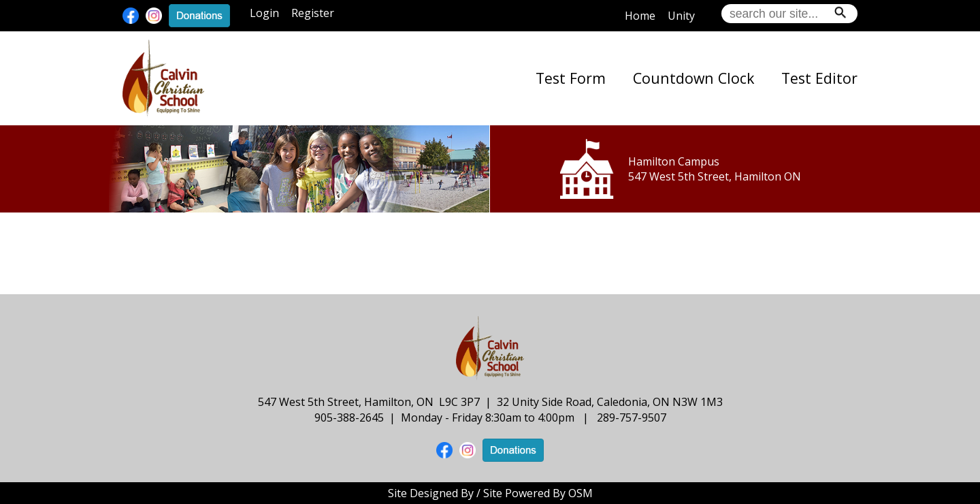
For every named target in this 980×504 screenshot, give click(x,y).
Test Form (571, 78)
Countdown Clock (693, 78)
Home (640, 16)
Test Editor (819, 78)
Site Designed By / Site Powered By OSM (490, 493)
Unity (681, 16)
